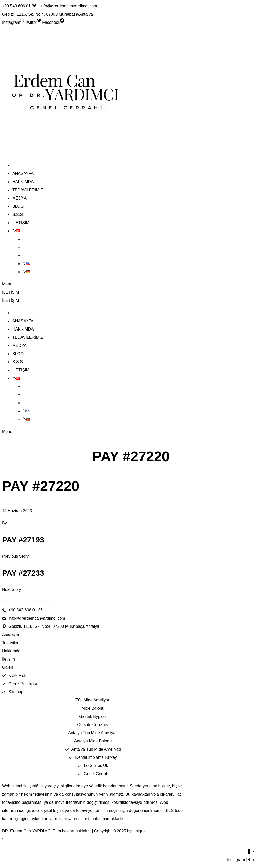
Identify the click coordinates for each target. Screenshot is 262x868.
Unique (139, 831)
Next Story (12, 590)
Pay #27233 (23, 573)
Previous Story (15, 556)
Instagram (236, 860)
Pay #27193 (23, 540)
